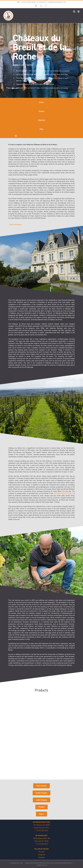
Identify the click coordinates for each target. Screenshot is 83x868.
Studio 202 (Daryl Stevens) (65, 863)
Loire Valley (23, 65)
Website (41, 120)
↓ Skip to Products (15, 225)
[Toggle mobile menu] (79, 12)
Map (41, 129)
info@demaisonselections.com (57, 2)
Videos (41, 111)
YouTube (41, 852)
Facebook (41, 857)
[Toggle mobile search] (74, 12)
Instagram (41, 855)
